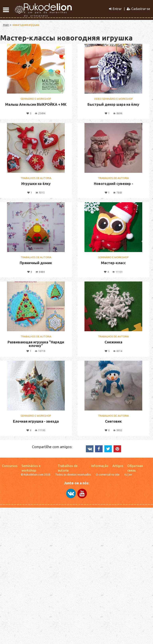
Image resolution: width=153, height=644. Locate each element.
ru (126, 475)
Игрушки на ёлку (36, 184)
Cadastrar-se (138, 9)
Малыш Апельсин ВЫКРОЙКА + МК (36, 104)
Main (6, 25)
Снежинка (113, 342)
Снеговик (113, 421)
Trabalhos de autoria (68, 468)
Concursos (10, 466)
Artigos (118, 466)
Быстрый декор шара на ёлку (113, 104)
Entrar (115, 9)
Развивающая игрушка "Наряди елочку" (36, 344)
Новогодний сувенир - (113, 184)
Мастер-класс (113, 263)
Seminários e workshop (31, 468)
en (130, 475)
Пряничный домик (36, 263)
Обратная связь (135, 468)
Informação (100, 466)
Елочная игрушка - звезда (36, 421)
